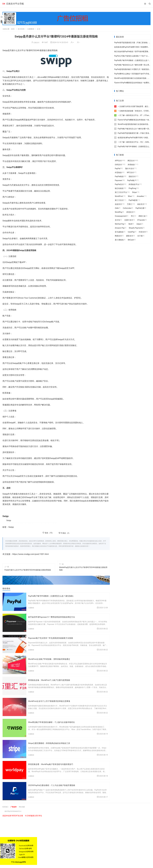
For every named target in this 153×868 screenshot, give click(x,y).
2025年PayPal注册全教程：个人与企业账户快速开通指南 (53, 784)
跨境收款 (131, 165)
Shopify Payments (136, 228)
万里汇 (130, 204)
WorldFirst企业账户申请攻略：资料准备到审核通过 (50, 659)
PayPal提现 (133, 200)
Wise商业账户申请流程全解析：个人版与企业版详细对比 (53, 721)
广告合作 (15, 806)
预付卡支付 (130, 169)
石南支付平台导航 (15, 4)
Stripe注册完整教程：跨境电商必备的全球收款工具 (51, 742)
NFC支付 (130, 172)
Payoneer (118, 180)
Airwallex (140, 196)
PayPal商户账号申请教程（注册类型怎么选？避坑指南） (53, 596)
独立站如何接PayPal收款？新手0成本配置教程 (132, 51)
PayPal (117, 169)
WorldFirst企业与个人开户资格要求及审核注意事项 (50, 701)
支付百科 (21, 29)
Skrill (130, 224)
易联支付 (130, 236)
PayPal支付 (119, 184)
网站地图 (24, 806)
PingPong (132, 188)
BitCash (131, 240)
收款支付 (141, 204)
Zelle (117, 208)
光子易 (140, 236)
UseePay (131, 232)
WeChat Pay (119, 224)
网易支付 (118, 236)
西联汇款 (142, 216)
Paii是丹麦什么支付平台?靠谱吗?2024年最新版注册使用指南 (28, 570)
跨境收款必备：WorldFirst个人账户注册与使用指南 (50, 680)
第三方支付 (119, 200)
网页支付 (131, 161)
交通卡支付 (129, 220)
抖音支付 (142, 232)
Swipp (9, 520)
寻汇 (133, 216)
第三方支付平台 (121, 192)
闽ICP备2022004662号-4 (14, 810)
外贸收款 (118, 172)
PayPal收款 (119, 176)
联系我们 (6, 806)
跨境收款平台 (134, 184)
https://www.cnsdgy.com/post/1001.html (31, 554)
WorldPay (118, 212)
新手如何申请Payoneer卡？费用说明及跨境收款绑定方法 (53, 617)
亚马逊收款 (119, 232)
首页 (13, 29)
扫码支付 (118, 165)
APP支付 (118, 161)
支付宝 (117, 220)
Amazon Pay (120, 228)
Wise (130, 196)
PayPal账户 (132, 180)
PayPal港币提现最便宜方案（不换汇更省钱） (132, 43)
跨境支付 (130, 212)
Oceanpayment (121, 216)
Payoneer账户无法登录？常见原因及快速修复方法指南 (52, 638)
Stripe (134, 192)
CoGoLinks (127, 208)
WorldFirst (119, 196)
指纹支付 (132, 176)
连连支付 (118, 204)
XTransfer (141, 220)
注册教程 (31, 29)
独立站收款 (119, 188)
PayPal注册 (140, 208)
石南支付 (36, 42)
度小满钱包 (119, 240)
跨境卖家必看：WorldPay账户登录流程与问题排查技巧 (52, 763)
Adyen (139, 224)
